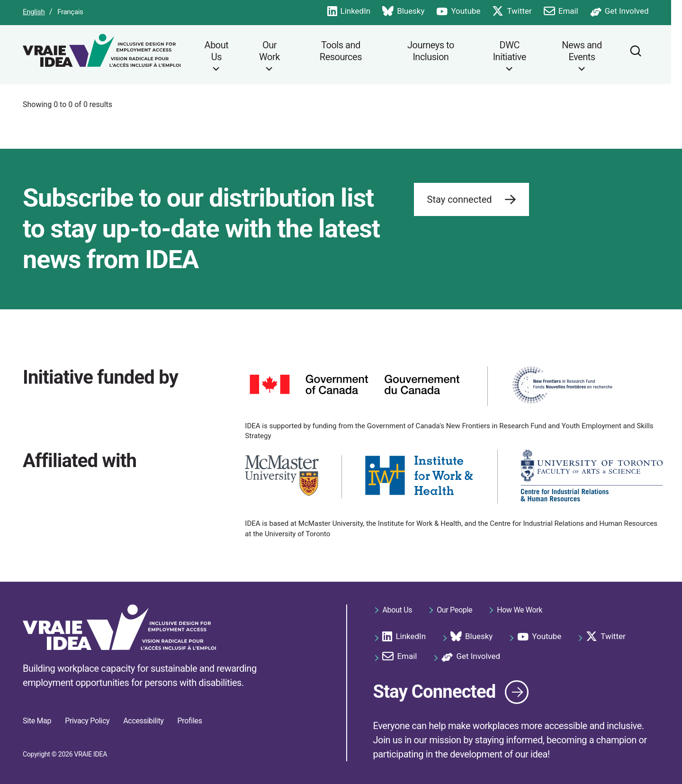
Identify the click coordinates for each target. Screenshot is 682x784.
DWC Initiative (517, 51)
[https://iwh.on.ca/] (420, 475)
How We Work (520, 609)
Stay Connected (437, 690)
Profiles (190, 721)
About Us (217, 51)
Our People (454, 609)
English (34, 12)
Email (571, 12)
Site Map (37, 721)
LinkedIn (359, 12)
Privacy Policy (87, 721)
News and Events (591, 51)
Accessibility (143, 721)
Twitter (523, 12)
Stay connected (471, 200)
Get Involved (630, 12)
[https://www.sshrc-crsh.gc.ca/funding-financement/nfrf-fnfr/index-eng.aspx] (562, 385)
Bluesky (414, 12)
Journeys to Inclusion (436, 51)
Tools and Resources (343, 51)
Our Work (270, 51)
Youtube (469, 12)
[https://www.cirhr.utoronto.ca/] (592, 476)
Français (70, 12)
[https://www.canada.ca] (355, 384)
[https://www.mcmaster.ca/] (282, 475)
